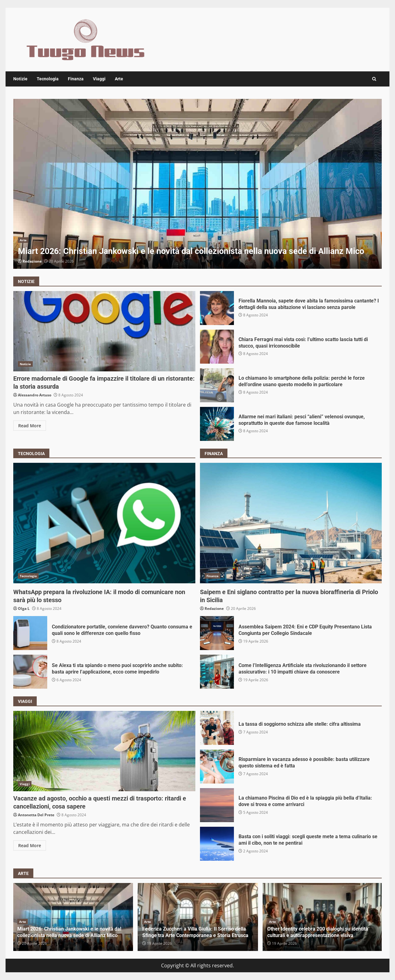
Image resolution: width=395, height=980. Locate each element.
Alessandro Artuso (35, 395)
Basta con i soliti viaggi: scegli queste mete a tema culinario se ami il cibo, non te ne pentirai (217, 844)
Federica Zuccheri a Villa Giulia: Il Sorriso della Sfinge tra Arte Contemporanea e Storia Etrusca (195, 932)
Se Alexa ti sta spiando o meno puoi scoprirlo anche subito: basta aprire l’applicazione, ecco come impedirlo (30, 672)
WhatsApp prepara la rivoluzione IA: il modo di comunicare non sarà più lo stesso (104, 523)
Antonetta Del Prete (36, 815)
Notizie (20, 79)
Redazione (32, 261)
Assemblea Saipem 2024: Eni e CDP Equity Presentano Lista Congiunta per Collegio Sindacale (217, 633)
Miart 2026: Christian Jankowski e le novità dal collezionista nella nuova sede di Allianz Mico (197, 184)
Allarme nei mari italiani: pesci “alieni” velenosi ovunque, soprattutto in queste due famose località (217, 424)
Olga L (24, 608)
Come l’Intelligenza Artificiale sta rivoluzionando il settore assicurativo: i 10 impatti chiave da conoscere (217, 672)
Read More (30, 426)
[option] (197, 184)
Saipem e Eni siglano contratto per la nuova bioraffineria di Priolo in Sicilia (291, 523)
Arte (119, 79)
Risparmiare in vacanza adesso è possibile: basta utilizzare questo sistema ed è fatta (217, 767)
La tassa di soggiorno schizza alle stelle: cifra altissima (217, 728)
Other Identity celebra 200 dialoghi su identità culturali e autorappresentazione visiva (318, 932)
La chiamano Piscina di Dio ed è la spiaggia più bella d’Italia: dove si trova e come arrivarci (217, 805)
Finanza (76, 79)
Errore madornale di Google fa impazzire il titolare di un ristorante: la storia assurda (104, 331)
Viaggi (99, 79)
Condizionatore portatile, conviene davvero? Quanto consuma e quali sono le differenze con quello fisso (30, 633)
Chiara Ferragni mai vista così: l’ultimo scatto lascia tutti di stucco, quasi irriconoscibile (217, 347)
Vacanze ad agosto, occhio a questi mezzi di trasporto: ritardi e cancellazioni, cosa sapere (104, 751)
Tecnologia (48, 79)
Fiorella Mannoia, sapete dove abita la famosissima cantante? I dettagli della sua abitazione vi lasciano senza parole (217, 308)
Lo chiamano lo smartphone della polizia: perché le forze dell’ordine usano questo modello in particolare (217, 385)
